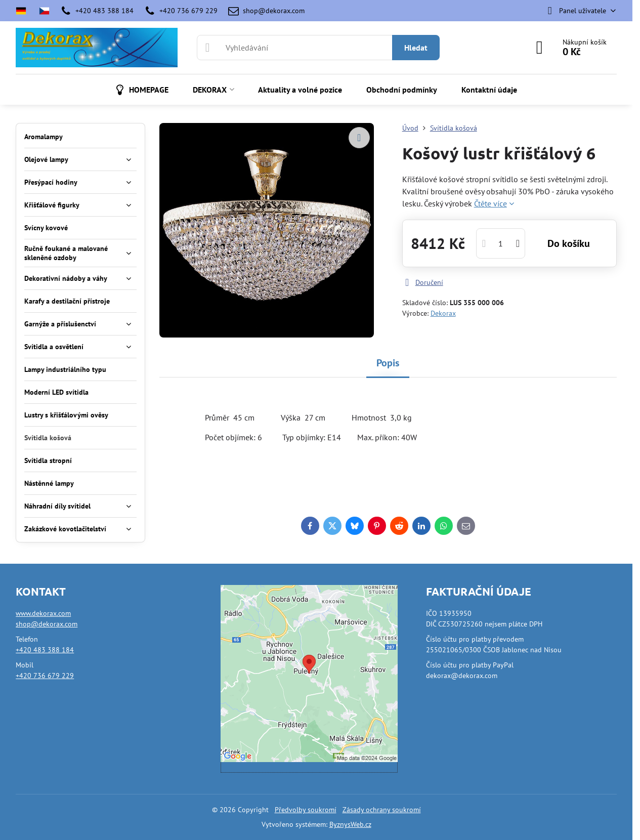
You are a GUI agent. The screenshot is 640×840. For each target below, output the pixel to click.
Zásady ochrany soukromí (382, 810)
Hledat (416, 48)
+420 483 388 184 (45, 650)
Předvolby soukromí (306, 810)
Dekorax (443, 313)
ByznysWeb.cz (350, 824)
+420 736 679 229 (45, 676)
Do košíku (569, 243)
